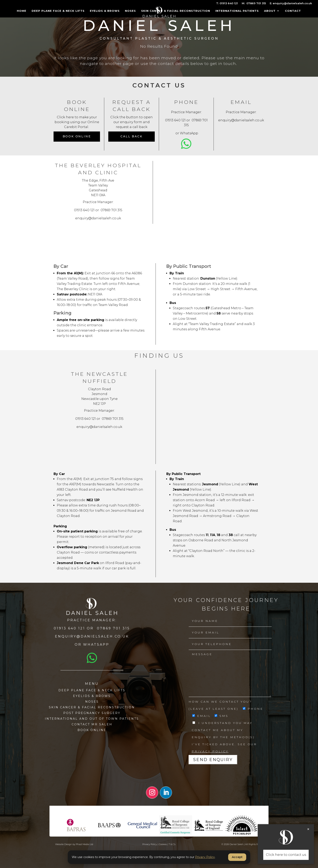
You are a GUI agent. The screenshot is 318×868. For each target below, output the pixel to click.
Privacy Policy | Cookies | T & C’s (159, 844)
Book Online (77, 136)
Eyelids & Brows (105, 11)
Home (22, 11)
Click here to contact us (286, 855)
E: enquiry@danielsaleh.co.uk (291, 3)
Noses (130, 11)
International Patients (237, 11)
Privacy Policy (210, 751)
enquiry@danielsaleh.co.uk (241, 120)
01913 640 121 (175, 120)
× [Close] (308, 829)
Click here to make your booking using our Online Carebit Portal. (77, 122)
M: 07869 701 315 (254, 3)
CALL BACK (131, 136)
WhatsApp (189, 133)
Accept (237, 857)
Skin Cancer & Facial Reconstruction (176, 11)
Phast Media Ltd (84, 844)
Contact (293, 11)
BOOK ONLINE (92, 730)
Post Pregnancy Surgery (92, 713)
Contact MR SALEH (92, 724)
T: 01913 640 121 (227, 3)
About (270, 11)
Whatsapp (96, 645)
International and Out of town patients (92, 719)
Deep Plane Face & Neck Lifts (58, 11)
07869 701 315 (111, 210)
